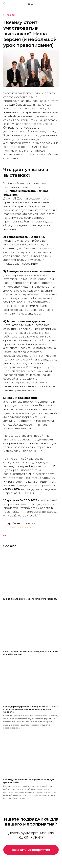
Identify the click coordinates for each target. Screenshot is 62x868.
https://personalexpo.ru (19, 527)
